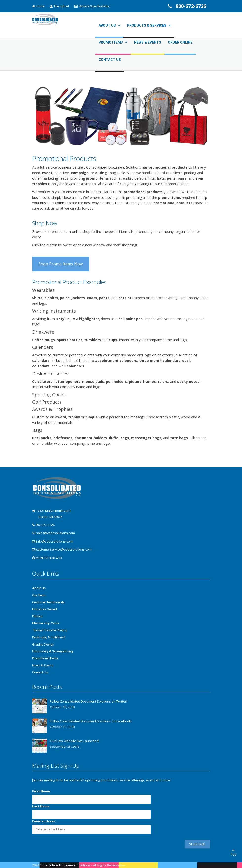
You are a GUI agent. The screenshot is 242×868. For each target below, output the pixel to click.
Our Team (39, 595)
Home (38, 6)
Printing (37, 616)
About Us (107, 25)
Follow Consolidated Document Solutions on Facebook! (91, 721)
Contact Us (110, 60)
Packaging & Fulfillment (49, 637)
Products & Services (147, 25)
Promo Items (111, 42)
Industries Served (44, 609)
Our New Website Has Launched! (74, 741)
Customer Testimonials (48, 602)
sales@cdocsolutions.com (55, 533)
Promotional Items (45, 658)
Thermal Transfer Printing (50, 630)
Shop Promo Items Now (61, 264)
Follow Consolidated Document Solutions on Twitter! (89, 701)
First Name (41, 791)
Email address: (44, 821)
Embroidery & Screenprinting (52, 651)
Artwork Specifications (92, 6)
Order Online (180, 42)
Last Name (41, 806)
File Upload (59, 6)
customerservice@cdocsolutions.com (64, 549)
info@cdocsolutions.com (54, 541)
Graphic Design (43, 644)
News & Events (148, 42)
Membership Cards (46, 623)
